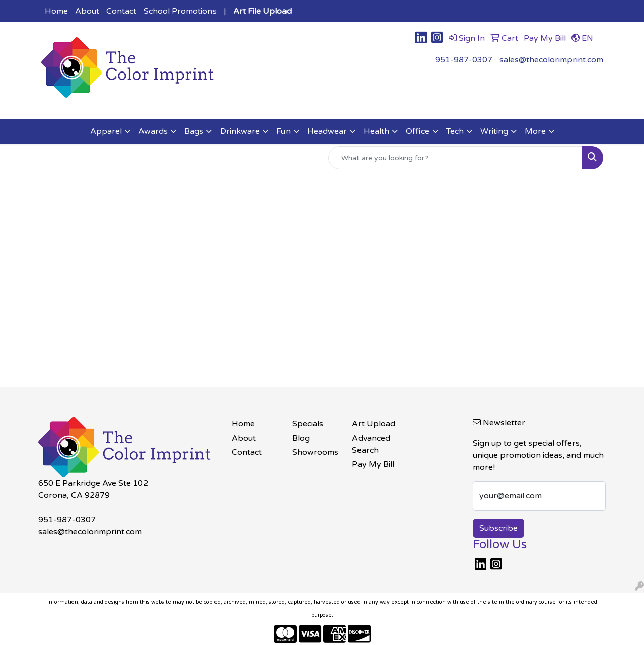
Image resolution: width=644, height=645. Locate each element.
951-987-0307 (464, 60)
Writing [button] (494, 131)
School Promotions (180, 11)
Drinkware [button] (240, 131)
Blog (301, 438)
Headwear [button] (327, 131)
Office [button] (418, 131)
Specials (308, 424)
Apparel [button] (106, 131)
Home (56, 11)
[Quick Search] (455, 158)
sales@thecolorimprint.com (551, 60)
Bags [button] (194, 131)
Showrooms (315, 452)
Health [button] (376, 131)
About (87, 11)
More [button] (535, 131)
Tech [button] (455, 131)
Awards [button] (153, 131)
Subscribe (498, 528)
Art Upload (374, 424)
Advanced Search (371, 444)
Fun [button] (283, 131)
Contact (121, 11)
